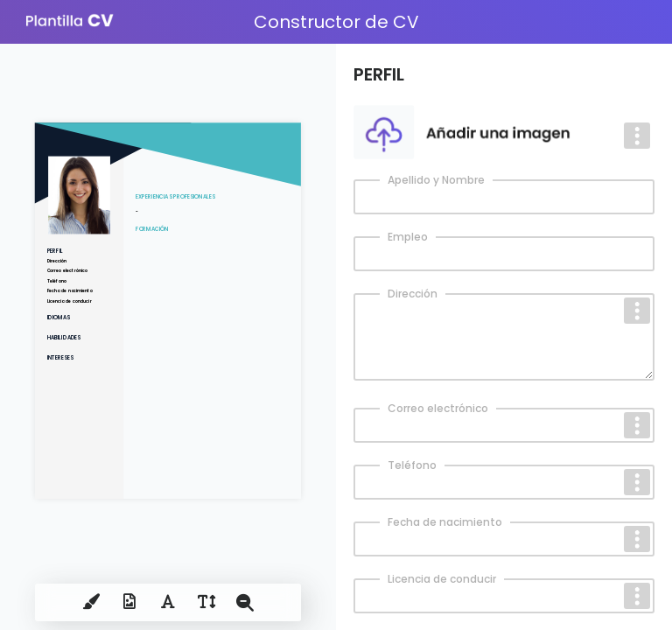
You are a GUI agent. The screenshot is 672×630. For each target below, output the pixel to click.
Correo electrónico (438, 408)
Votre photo (394, 112)
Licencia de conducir (442, 579)
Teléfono (412, 465)
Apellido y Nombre (436, 180)
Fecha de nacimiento (445, 522)
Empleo (408, 237)
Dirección (413, 294)
